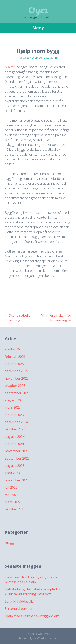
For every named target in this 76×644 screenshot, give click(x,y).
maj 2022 (12, 495)
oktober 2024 (15, 429)
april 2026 (12, 349)
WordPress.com (47, 638)
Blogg (9, 543)
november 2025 (17, 378)
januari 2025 (14, 415)
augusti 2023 (15, 466)
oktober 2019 (15, 509)
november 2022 (17, 480)
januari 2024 (14, 444)
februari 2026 (15, 357)
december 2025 (16, 371)
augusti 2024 (15, 437)
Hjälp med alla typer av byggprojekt (32, 616)
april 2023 (12, 473)
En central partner (19, 609)
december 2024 (16, 422)
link (56, 58)
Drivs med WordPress (38, 634)
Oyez (38, 10)
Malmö (10, 67)
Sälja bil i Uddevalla (19, 601)
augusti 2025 (15, 400)
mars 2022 (13, 502)
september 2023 (17, 458)
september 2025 (17, 393)
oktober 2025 (15, 386)
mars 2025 (13, 407)
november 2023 (17, 451)
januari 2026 (14, 364)
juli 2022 (11, 487)
